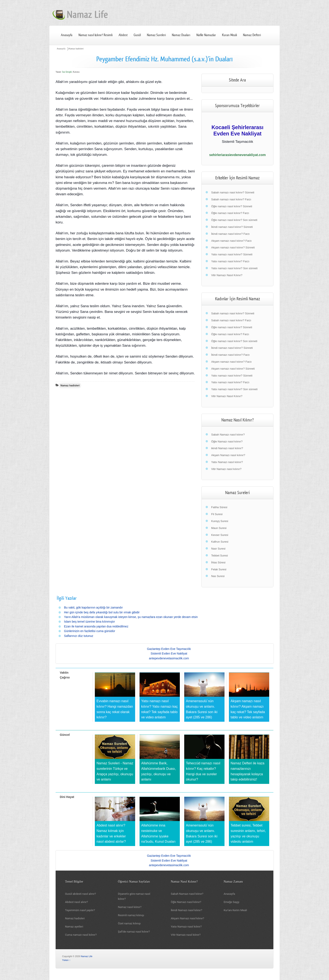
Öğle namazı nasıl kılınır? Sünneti (232, 206)
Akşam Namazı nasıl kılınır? (228, 455)
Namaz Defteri (252, 35)
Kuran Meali (229, 35)
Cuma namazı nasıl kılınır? (81, 935)
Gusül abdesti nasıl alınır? (80, 894)
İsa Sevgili (67, 72)
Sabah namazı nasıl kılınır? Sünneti (233, 192)
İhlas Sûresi (218, 562)
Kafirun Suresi (220, 542)
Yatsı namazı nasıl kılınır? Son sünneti (234, 268)
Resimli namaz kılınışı (131, 915)
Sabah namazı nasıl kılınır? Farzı (231, 199)
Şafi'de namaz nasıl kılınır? (134, 932)
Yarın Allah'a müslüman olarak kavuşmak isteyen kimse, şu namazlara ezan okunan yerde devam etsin (131, 617)
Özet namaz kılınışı (129, 923)
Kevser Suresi (220, 535)
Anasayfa (67, 35)
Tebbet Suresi (219, 556)
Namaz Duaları (181, 35)
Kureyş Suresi (220, 521)
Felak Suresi (219, 569)
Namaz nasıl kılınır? (130, 907)
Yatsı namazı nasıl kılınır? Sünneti (232, 254)
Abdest (123, 35)
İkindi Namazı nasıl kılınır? (187, 910)
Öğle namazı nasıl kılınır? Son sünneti (234, 220)
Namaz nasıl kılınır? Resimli (96, 35)
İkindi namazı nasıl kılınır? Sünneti (232, 227)
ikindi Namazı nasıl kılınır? (227, 448)
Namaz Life (87, 956)
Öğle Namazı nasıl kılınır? (227, 441)
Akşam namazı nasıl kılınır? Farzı (231, 241)
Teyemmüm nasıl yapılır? (80, 910)
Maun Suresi (219, 528)
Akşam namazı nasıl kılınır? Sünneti (233, 247)
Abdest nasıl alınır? (76, 902)
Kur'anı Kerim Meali (235, 910)
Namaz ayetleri (74, 927)
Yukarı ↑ (66, 960)
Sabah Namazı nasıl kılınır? (228, 435)
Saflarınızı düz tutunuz (79, 636)
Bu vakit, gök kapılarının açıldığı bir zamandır (93, 607)
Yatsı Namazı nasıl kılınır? (227, 462)
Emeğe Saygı (231, 902)
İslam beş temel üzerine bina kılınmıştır (89, 622)
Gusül (137, 35)
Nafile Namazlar (206, 35)
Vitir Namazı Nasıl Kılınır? (227, 275)
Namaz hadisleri (76, 49)
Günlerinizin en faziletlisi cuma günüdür (90, 631)
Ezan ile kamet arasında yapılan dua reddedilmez (96, 626)
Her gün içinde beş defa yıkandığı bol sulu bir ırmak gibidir (102, 612)
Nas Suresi (218, 576)
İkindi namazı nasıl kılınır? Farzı (230, 234)
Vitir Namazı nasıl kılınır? (226, 469)
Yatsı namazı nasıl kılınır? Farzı (230, 261)
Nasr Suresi (218, 549)
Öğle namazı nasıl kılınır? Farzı (230, 213)
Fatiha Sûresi (219, 507)
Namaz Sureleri (156, 35)
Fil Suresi (217, 514)
